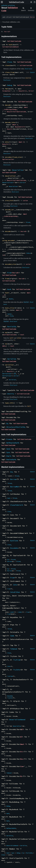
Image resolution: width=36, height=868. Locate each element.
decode (8, 105)
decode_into (10, 122)
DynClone (14, 541)
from (7, 279)
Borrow (13, 479)
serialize (9, 365)
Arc (22, 752)
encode (8, 231)
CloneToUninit (17, 505)
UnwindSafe (11, 460)
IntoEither (15, 592)
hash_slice (10, 308)
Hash (9, 289)
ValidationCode (17, 2)
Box (22, 759)
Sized (28, 222)
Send (8, 449)
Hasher (11, 299)
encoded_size (11, 264)
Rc (21, 776)
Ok (15, 374)
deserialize (10, 176)
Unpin (9, 456)
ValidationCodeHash (11, 47)
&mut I (15, 125)
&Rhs (4, 346)
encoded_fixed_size (13, 157)
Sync (8, 452)
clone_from (10, 72)
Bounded (10, 696)
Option (5, 159)
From (9, 273)
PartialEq (12, 327)
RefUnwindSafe (13, 443)
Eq (7, 423)
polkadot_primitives (8, 5)
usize (11, 159)
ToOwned (14, 649)
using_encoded (8, 240)
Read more (29, 69)
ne (6, 344)
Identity (11, 394)
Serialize (12, 359)
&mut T (23, 744)
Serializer (7, 374)
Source (32, 72)
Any (12, 472)
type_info (9, 403)
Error (31, 91)
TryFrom (17, 660)
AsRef (12, 612)
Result (21, 91)
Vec (31, 17)
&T (22, 729)
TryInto (17, 670)
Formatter (6, 91)
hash (11, 45)
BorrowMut (15, 487)
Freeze (9, 439)
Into (15, 585)
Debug (10, 85)
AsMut (20, 612)
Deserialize (18, 170)
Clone (10, 62)
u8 (34, 17)
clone (7, 65)
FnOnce (28, 253)
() (26, 91)
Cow (22, 766)
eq (6, 332)
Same (12, 636)
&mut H (19, 310)
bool (22, 335)
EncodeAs (14, 548)
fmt (6, 89)
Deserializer (8, 182)
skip (7, 142)
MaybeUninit (20, 127)
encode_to (9, 210)
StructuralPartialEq (16, 427)
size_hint (9, 200)
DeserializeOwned (17, 720)
